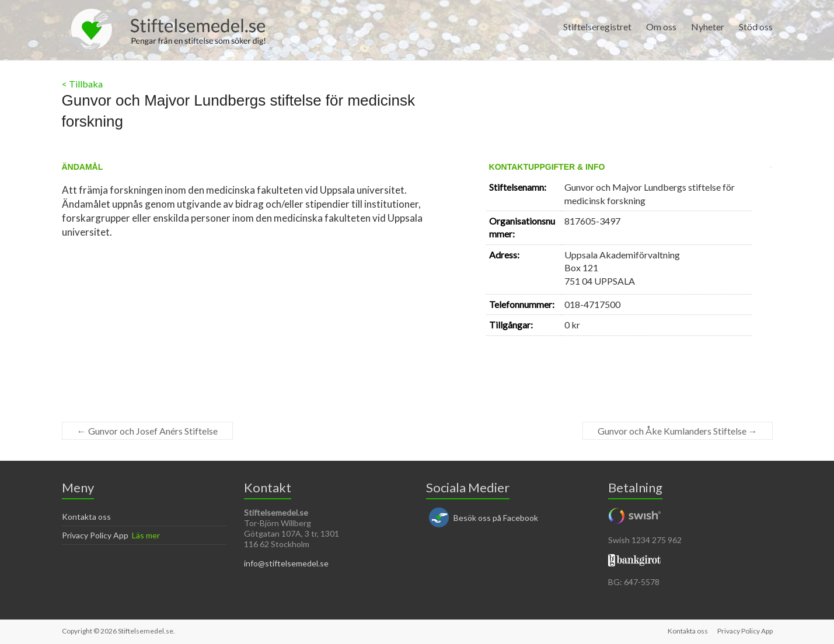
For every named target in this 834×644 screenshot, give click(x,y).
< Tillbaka (82, 84)
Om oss (661, 27)
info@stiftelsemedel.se (286, 563)
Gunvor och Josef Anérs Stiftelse (147, 431)
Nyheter (708, 27)
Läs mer (146, 535)
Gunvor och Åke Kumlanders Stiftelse (678, 431)
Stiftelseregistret (597, 27)
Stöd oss (756, 27)
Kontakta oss (86, 517)
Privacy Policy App (95, 535)
